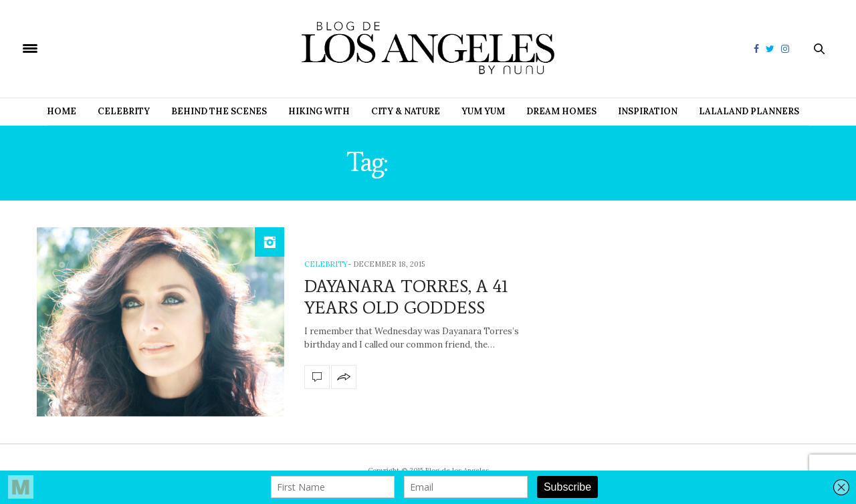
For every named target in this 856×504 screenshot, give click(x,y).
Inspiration (648, 111)
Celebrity (124, 111)
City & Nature (406, 111)
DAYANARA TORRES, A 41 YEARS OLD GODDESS (406, 296)
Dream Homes (561, 111)
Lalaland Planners (749, 111)
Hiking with (319, 111)
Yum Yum (483, 111)
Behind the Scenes (219, 111)
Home (62, 111)
